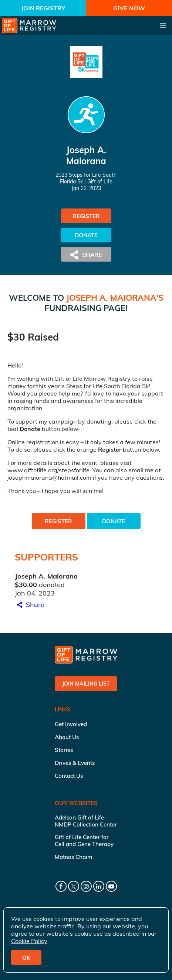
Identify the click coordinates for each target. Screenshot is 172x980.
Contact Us (69, 776)
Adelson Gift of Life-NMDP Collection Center (86, 821)
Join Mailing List (86, 684)
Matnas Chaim (73, 857)
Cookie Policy (29, 941)
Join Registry (43, 8)
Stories (64, 750)
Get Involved (71, 724)
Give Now (129, 8)
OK (26, 958)
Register (86, 216)
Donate (86, 235)
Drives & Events (75, 763)
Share (30, 605)
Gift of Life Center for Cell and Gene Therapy (84, 841)
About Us (67, 737)
